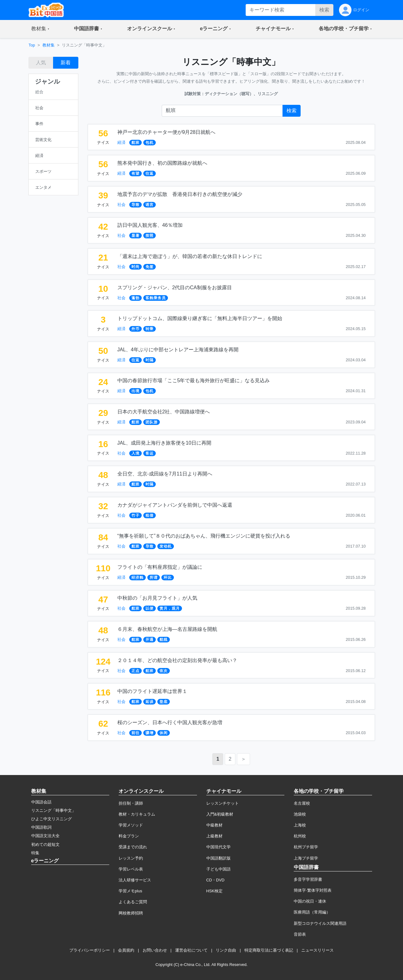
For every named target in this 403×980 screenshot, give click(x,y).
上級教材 (214, 836)
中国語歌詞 (41, 827)
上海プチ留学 (306, 858)
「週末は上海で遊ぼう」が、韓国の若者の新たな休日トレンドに (190, 256)
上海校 (300, 825)
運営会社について (191, 950)
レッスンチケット (223, 803)
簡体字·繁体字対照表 (313, 890)
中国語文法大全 (45, 836)
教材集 (49, 45)
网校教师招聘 (131, 913)
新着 (66, 63)
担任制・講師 (131, 803)
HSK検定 (214, 891)
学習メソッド (131, 825)
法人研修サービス (135, 880)
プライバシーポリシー (90, 950)
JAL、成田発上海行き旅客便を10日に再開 (164, 443)
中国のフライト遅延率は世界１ (152, 691)
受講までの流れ (133, 847)
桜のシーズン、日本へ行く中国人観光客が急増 (170, 722)
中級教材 (214, 825)
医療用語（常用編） (312, 912)
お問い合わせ (155, 950)
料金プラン (129, 836)
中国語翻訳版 (219, 858)
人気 (41, 63)
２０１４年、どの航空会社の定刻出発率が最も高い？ (177, 660)
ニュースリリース (317, 950)
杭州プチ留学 (306, 847)
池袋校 (300, 814)
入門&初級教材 (220, 814)
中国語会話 (41, 802)
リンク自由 (226, 950)
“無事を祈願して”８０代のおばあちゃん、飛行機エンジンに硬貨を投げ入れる (204, 536)
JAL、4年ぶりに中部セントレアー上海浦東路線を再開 (178, 350)
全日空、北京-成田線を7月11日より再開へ (165, 474)
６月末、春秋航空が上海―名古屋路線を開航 (167, 629)
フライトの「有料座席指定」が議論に (160, 567)
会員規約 (126, 950)
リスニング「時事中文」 (54, 810)
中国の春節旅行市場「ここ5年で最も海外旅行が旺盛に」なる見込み (194, 380)
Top (32, 45)
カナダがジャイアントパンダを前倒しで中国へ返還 (175, 505)
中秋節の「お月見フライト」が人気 (157, 598)
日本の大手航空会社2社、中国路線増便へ (164, 412)
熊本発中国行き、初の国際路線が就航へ (162, 163)
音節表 (300, 934)
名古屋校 (302, 803)
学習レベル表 (131, 869)
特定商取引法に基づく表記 (269, 950)
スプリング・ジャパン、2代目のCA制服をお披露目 (175, 288)
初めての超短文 (45, 844)
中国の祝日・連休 (310, 901)
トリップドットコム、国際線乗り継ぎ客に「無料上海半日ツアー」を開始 (200, 318)
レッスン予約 (131, 858)
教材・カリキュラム (137, 814)
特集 (35, 853)
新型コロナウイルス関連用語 (320, 923)
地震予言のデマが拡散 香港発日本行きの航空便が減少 (180, 194)
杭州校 (300, 836)
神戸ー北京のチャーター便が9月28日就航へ (167, 132)
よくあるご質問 (133, 902)
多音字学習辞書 (308, 879)
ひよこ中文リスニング (52, 819)
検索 (324, 10)
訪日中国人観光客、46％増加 (150, 225)
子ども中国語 (219, 869)
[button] (40, 29)
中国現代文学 (219, 847)
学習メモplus (130, 891)
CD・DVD (216, 880)
